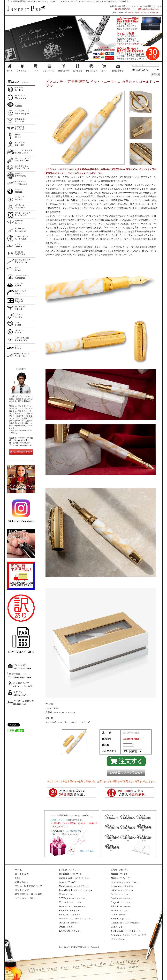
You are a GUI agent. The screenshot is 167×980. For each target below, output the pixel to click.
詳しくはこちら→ (88, 851)
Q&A (18, 878)
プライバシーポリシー (26, 898)
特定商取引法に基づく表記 (29, 894)
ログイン (18, 692)
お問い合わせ (118, 71)
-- (68, 870)
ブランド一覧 (49, 71)
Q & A (36, 71)
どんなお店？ (20, 665)
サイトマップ (22, 890)
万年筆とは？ (20, 674)
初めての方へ (23, 71)
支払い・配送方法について (29, 886)
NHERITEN (25, 10)
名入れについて (21, 683)
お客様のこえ (92, 71)
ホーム (10, 71)
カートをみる (22, 874)
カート (104, 71)
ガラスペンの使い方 (24, 701)
